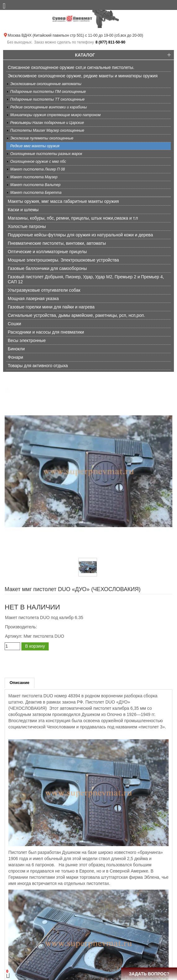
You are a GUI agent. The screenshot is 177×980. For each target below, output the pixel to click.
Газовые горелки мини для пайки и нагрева (51, 307)
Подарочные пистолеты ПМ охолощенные (48, 92)
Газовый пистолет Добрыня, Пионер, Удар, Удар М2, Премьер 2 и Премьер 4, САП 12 (86, 279)
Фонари (15, 357)
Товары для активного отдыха (38, 366)
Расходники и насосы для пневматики (46, 332)
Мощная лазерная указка (33, 299)
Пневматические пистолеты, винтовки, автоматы (57, 243)
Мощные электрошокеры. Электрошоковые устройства (63, 260)
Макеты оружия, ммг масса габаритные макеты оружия (63, 201)
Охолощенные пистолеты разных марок (46, 154)
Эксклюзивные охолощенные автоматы (46, 84)
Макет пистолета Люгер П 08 (38, 169)
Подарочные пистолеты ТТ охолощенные (47, 99)
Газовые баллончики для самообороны (47, 268)
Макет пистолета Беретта (36, 193)
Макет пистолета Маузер (34, 177)
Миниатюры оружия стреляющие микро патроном (55, 115)
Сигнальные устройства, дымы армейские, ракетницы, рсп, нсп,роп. (76, 315)
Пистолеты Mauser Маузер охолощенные (47, 130)
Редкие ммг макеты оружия (35, 146)
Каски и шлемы (23, 210)
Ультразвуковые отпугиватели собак (44, 290)
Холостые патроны (27, 226)
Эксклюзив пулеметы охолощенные (42, 138)
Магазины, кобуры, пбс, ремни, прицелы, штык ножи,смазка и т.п (73, 218)
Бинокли (16, 349)
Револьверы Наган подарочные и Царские (47, 123)
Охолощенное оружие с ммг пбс (38, 162)
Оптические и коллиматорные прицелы (47, 252)
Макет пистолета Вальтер (35, 185)
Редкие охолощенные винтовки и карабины (49, 107)
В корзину (35, 646)
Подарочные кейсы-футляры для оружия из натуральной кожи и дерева (80, 235)
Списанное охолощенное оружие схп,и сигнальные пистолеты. (71, 67)
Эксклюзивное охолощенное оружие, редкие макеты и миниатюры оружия (83, 76)
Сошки (14, 324)
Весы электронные (27, 340)
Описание (20, 683)
